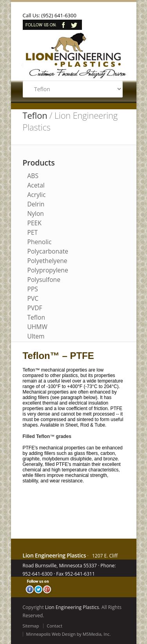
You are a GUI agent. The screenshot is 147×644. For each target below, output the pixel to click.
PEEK (34, 223)
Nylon (36, 213)
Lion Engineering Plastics (72, 607)
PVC (33, 298)
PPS (33, 289)
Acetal (36, 185)
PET (33, 232)
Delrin (36, 204)
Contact (54, 626)
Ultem (36, 336)
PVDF (35, 308)
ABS (33, 176)
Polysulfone (44, 280)
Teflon (36, 317)
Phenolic (40, 242)
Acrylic (37, 195)
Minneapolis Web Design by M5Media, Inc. (69, 634)
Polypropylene (48, 270)
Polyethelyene (47, 261)
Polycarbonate (48, 251)
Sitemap (31, 626)
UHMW (37, 327)
